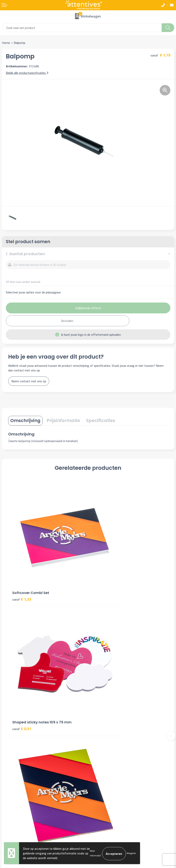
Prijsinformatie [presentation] (63, 421)
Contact (7, 764)
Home (6, 43)
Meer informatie (95, 853)
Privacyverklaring (101, 776)
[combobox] (82, 28)
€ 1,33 (22, 566)
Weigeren (131, 853)
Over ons (96, 702)
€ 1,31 (22, 664)
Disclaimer (97, 782)
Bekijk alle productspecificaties (27, 73)
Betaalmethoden (13, 776)
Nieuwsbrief (98, 708)
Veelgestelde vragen (103, 714)
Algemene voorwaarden (105, 764)
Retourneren (10, 782)
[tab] (25, 421)
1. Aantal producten (25, 254)
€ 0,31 (102, 566)
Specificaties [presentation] (101, 421)
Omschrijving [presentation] (25, 421)
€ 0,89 (102, 664)
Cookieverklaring (100, 770)
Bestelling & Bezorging (17, 770)
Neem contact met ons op (29, 381)
